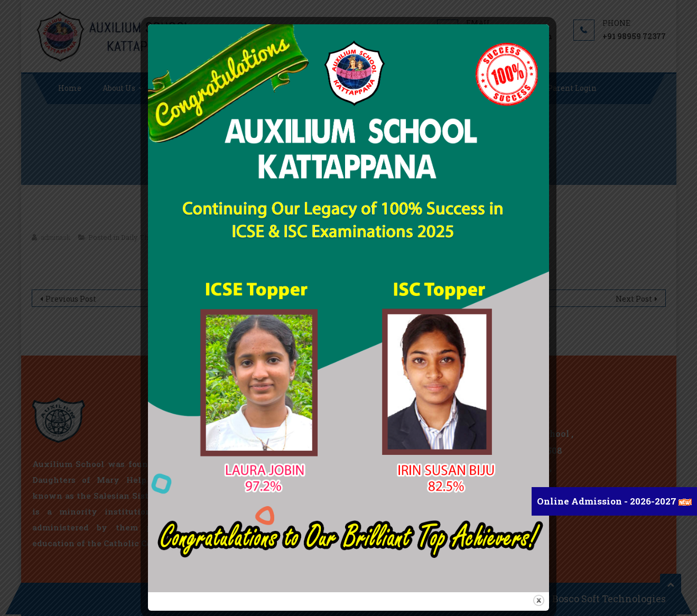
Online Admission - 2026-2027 (608, 501)
